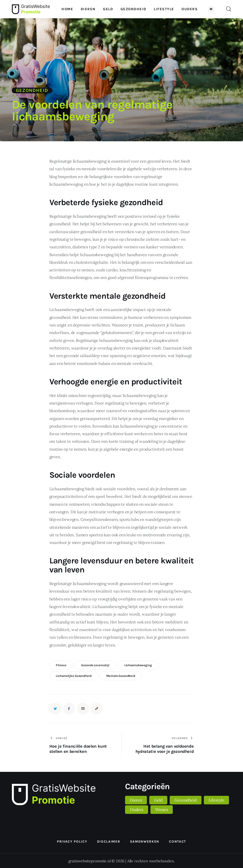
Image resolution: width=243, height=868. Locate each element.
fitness (61, 665)
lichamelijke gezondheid (74, 676)
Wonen (162, 810)
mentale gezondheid (121, 676)
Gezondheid (32, 90)
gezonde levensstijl (95, 665)
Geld (158, 800)
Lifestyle (216, 800)
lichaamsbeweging (138, 665)
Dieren (136, 800)
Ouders (137, 810)
